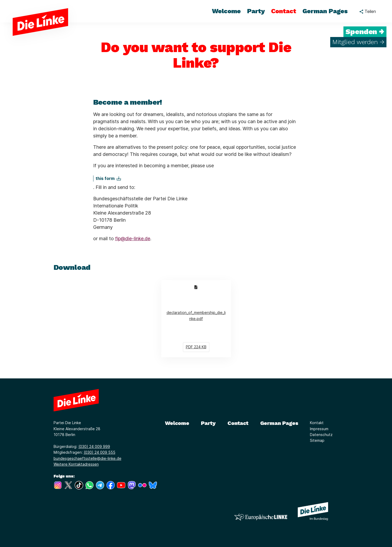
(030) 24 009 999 (94, 446)
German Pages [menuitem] (325, 11)
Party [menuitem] (256, 11)
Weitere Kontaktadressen (76, 464)
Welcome (177, 423)
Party (208, 423)
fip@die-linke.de (133, 238)
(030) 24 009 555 (100, 452)
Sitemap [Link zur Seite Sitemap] (317, 440)
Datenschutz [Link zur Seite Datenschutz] (321, 435)
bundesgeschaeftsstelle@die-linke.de (88, 458)
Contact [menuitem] (284, 11)
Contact (238, 423)
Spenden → (365, 32)
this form (105, 178)
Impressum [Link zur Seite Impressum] (319, 429)
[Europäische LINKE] (261, 517)
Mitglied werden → (358, 42)
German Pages (279, 423)
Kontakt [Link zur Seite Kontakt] (317, 423)
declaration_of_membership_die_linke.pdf (199, 319)
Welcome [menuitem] (226, 11)
